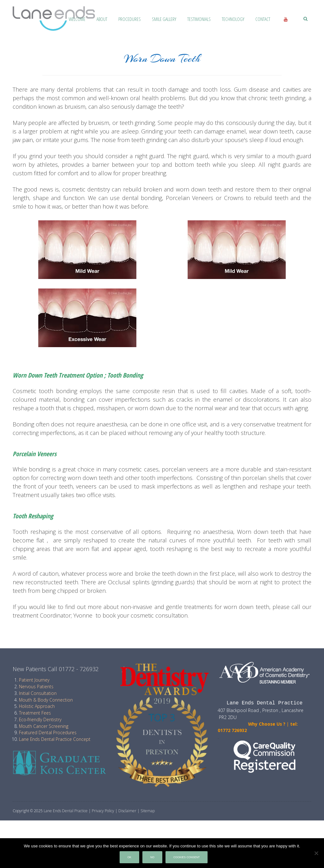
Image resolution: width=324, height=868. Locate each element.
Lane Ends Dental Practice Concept (55, 739)
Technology (233, 19)
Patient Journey (34, 680)
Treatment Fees (35, 713)
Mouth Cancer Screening (44, 726)
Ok (129, 857)
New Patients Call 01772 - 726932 (56, 669)
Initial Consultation (38, 693)
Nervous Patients (36, 687)
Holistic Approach (37, 706)
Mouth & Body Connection (46, 700)
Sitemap (148, 811)
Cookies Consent (187, 857)
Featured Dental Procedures (48, 732)
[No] (316, 853)
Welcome (77, 19)
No (152, 857)
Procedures (130, 19)
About (102, 19)
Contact (263, 19)
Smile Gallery (164, 19)
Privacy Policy (103, 811)
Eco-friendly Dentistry (40, 719)
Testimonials (199, 19)
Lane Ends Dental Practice (66, 811)
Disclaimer (127, 811)
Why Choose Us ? (252, 724)
